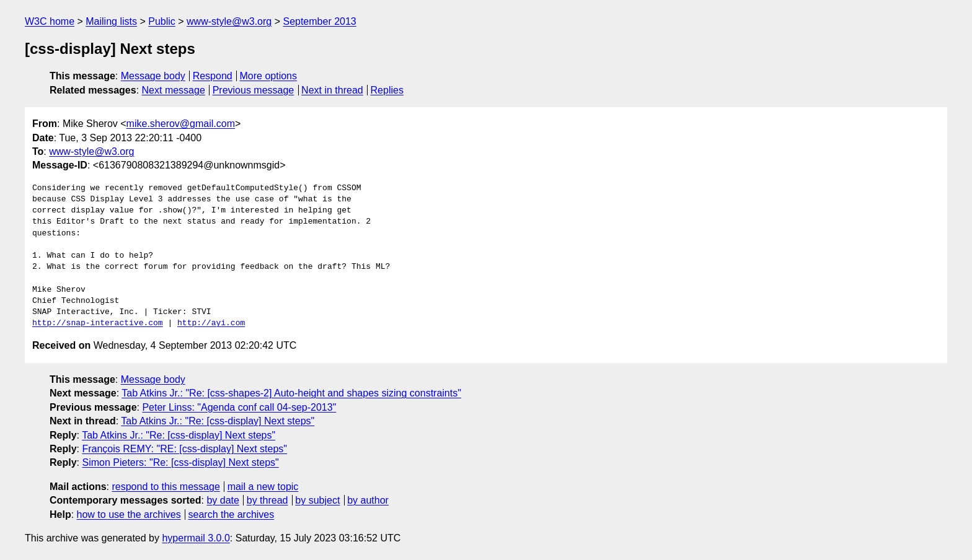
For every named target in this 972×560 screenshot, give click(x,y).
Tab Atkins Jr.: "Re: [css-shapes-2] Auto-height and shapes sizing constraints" (291, 393)
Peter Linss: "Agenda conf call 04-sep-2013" (239, 407)
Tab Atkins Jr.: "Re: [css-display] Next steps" (218, 421)
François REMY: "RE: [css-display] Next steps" (184, 449)
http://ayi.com (211, 323)
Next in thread (332, 90)
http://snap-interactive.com (98, 323)
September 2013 (319, 21)
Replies (387, 90)
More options (269, 76)
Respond (213, 76)
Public (162, 21)
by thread (267, 500)
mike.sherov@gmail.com (181, 124)
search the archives (232, 514)
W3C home (50, 21)
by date (223, 500)
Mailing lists (111, 21)
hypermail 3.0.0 (196, 538)
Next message (174, 90)
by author (368, 500)
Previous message (254, 90)
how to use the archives (129, 514)
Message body (153, 76)
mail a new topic (263, 487)
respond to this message (166, 487)
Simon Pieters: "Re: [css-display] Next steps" (180, 462)
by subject (317, 500)
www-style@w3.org (229, 21)
